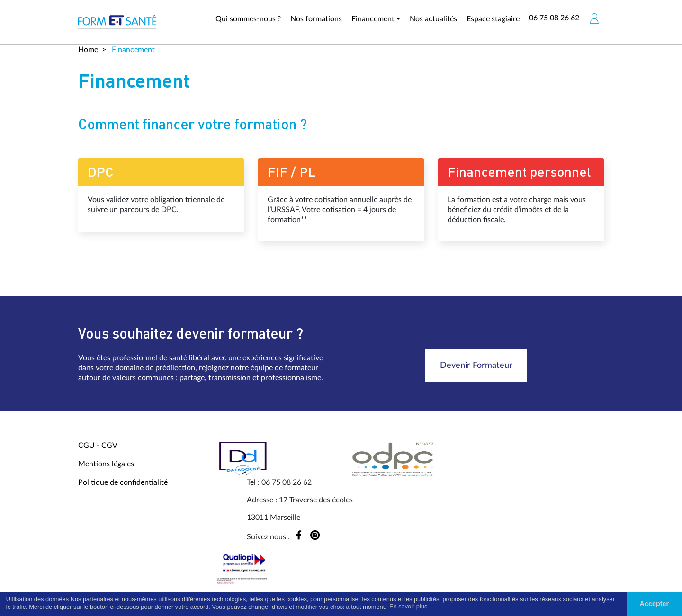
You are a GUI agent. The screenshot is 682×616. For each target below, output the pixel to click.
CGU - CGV (98, 446)
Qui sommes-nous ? (248, 19)
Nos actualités (433, 19)
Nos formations (316, 19)
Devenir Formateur (476, 366)
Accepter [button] (655, 604)
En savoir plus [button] (408, 606)
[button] (594, 18)
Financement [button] (373, 19)
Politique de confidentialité (123, 482)
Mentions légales (106, 464)
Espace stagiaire (493, 19)
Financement (132, 50)
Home (88, 50)
